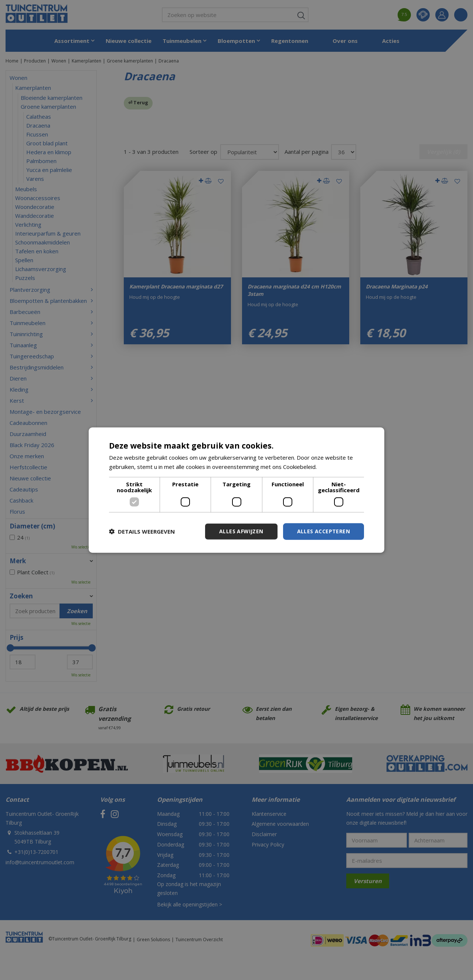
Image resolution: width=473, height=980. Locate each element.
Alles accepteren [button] (324, 531)
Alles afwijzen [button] (241, 531)
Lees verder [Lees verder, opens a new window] (334, 467)
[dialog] (236, 490)
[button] (142, 531)
